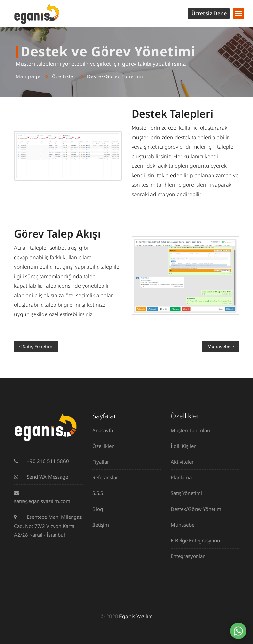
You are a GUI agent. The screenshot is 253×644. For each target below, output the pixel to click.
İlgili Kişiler (186, 446)
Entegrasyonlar (190, 556)
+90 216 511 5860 (41, 461)
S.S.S (100, 493)
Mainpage (28, 76)
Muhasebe (185, 525)
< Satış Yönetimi (36, 346)
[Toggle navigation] (239, 14)
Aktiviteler (185, 462)
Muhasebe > (221, 346)
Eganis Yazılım (136, 616)
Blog (100, 509)
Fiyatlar (103, 462)
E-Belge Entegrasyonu (198, 540)
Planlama (184, 477)
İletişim (103, 525)
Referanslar (108, 477)
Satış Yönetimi (189, 493)
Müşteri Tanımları (193, 430)
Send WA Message (41, 477)
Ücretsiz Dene (209, 13)
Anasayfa (105, 430)
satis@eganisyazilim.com (42, 497)
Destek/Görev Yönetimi (115, 76)
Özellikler (64, 76)
